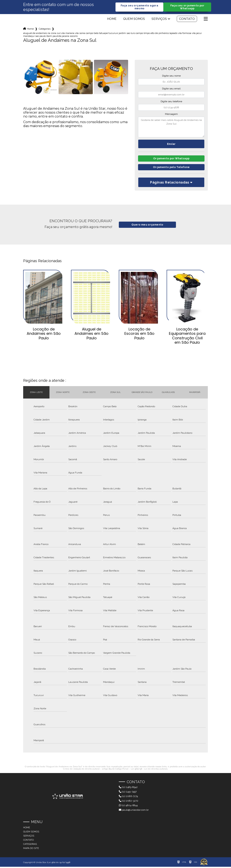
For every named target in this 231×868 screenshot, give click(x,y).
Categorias (45, 29)
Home (112, 19)
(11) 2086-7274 (128, 798)
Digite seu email (171, 89)
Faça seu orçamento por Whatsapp (187, 7)
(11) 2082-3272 (129, 802)
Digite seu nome (171, 76)
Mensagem (171, 114)
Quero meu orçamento (147, 226)
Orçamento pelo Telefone (171, 168)
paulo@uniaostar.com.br (134, 811)
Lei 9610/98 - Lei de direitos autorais (149, 770)
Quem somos (134, 19)
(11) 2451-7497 (128, 793)
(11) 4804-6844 (128, 807)
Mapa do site (31, 849)
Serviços (159, 19)
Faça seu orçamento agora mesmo (140, 7)
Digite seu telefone (171, 102)
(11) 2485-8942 (128, 789)
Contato (187, 19)
